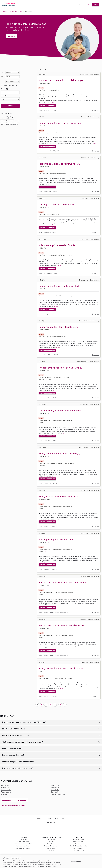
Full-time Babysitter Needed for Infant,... (59, 245)
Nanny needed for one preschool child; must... (62, 668)
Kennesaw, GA (6, 790)
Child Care (51, 844)
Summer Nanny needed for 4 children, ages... (62, 80)
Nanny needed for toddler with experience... (61, 123)
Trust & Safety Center (24, 841)
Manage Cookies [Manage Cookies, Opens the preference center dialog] (76, 861)
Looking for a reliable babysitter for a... (58, 204)
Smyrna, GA (55, 785)
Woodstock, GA (6, 792)
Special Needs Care (51, 846)
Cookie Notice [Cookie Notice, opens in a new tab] (52, 866)
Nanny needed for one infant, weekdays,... (60, 454)
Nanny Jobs (14, 11)
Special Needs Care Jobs (78, 846)
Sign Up (96, 5)
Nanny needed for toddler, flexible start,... (60, 286)
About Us (40, 818)
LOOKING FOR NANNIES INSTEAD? (13, 805)
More (52, 102)
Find (2, 72)
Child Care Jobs (78, 844)
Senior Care (51, 848)
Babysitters (51, 839)
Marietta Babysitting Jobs (8, 117)
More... (46, 551)
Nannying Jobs (78, 841)
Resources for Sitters (24, 848)
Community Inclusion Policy (24, 844)
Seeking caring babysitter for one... (57, 539)
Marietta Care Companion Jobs (10, 121)
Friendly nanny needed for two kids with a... (61, 368)
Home (5, 11)
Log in (87, 5)
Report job (95, 110)
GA (21, 11)
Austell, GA (55, 790)
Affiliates (24, 839)
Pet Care (51, 850)
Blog (57, 818)
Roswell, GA (5, 788)
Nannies (51, 841)
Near (2, 77)
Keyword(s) (4, 89)
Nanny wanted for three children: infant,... (60, 497)
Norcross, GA (5, 794)
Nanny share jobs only (10, 86)
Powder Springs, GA (58, 794)
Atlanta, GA (5, 785)
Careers (49, 818)
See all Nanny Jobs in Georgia (14, 800)
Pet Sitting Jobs (78, 850)
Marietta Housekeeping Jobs (9, 125)
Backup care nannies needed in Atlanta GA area (63, 582)
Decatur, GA (55, 792)
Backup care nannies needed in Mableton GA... (63, 625)
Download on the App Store (51, 830)
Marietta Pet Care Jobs (7, 119)
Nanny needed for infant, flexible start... (59, 327)
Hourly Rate (5, 96)
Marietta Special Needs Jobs (9, 123)
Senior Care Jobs (78, 848)
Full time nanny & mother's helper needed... (61, 411)
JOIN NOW (11, 36)
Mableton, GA (56, 788)
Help (80, 5)
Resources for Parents (24, 846)
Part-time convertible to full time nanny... (60, 164)
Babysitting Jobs (78, 839)
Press (63, 818)
